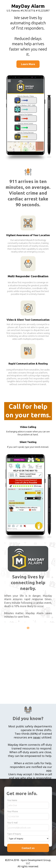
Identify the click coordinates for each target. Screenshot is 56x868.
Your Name (12, 800)
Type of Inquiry (14, 834)
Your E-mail (12, 823)
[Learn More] (28, 64)
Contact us (28, 848)
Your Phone (13, 811)
